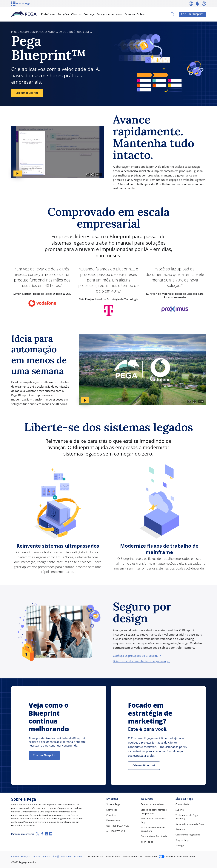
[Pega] (24, 14)
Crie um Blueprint (192, 14)
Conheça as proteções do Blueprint (137, 656)
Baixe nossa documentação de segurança (141, 661)
